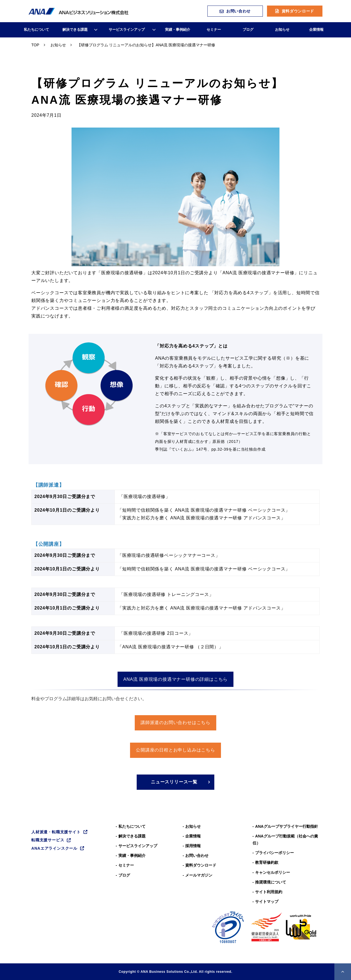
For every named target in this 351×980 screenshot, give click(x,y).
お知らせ (282, 30)
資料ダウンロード (298, 11)
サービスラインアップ (127, 30)
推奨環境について (271, 882)
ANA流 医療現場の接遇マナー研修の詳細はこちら (176, 679)
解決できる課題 (75, 30)
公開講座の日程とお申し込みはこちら (175, 750)
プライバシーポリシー (274, 853)
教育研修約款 (267, 862)
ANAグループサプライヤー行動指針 (286, 826)
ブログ (248, 30)
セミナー (214, 30)
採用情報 (193, 846)
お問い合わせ (238, 11)
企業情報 (316, 30)
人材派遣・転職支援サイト (56, 832)
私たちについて (36, 30)
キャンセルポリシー (273, 872)
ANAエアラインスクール (54, 848)
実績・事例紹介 (178, 30)
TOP (35, 45)
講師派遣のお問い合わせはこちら (175, 723)
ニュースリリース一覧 (174, 782)
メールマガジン (199, 875)
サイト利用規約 (269, 892)
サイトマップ (267, 902)
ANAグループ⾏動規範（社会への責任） (285, 840)
